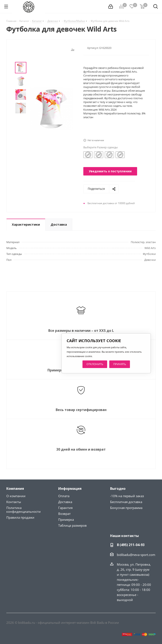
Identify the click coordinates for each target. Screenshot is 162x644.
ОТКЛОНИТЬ (95, 364)
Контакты (14, 502)
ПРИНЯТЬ (120, 364)
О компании (16, 496)
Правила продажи (20, 517)
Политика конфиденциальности (24, 510)
